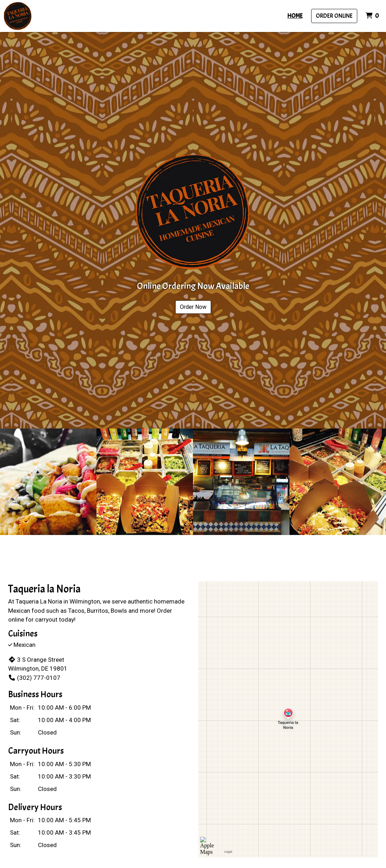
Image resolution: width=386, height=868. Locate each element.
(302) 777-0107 (34, 678)
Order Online (334, 16)
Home (295, 16)
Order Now (193, 307)
